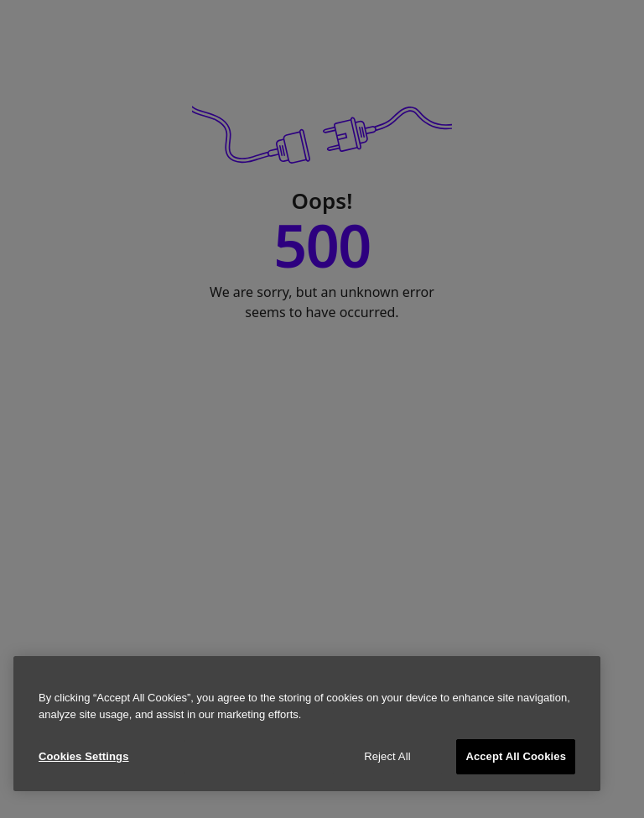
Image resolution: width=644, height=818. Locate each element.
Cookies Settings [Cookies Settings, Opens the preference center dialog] (84, 756)
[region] (307, 724)
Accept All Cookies (516, 756)
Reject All (387, 756)
